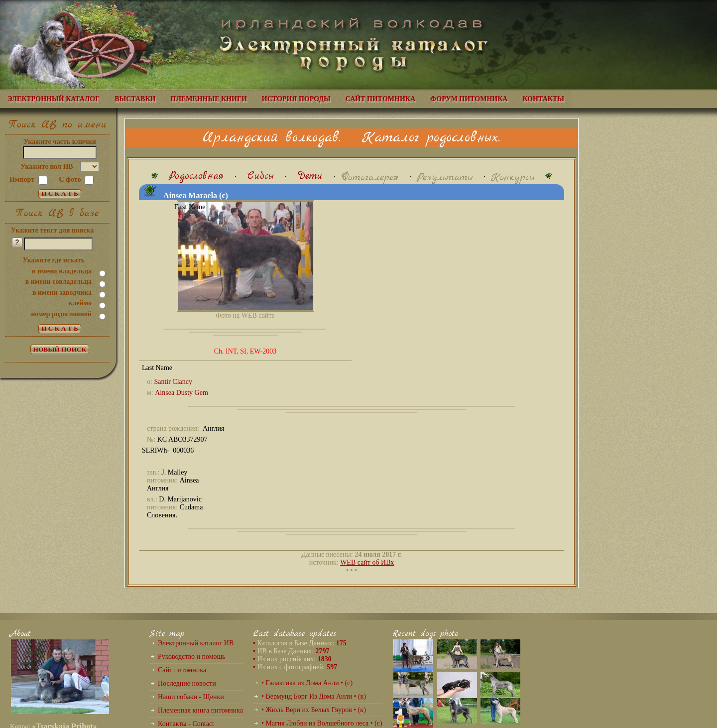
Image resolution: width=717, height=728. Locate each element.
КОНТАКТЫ (543, 99)
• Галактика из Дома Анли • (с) (307, 683)
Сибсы (260, 176)
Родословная (196, 176)
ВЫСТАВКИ (135, 99)
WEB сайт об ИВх (367, 562)
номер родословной (61, 314)
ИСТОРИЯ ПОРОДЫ (296, 99)
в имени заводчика (62, 293)
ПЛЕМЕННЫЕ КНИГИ (209, 99)
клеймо (80, 303)
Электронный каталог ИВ (196, 643)
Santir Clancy (173, 382)
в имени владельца (62, 271)
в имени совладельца (59, 282)
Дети (310, 176)
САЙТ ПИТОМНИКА (380, 99)
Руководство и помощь (192, 657)
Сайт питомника (182, 670)
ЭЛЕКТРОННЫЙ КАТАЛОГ (54, 99)
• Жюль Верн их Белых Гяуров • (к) (314, 710)
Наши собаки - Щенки (191, 697)
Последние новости (187, 683)
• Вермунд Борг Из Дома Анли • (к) (314, 696)
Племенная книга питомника (200, 710)
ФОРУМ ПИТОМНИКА (469, 99)
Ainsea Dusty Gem (181, 393)
